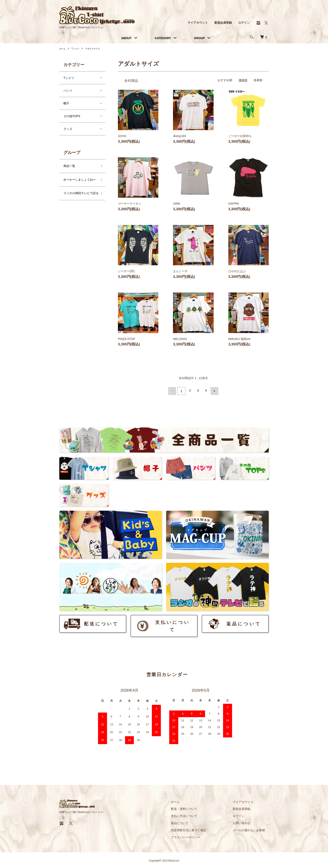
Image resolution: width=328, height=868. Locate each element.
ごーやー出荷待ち (240, 136)
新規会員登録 (223, 23)
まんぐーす (180, 271)
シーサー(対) (126, 271)
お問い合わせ (245, 822)
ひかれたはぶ (237, 271)
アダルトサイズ (97, 49)
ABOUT (127, 38)
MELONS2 (180, 339)
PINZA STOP (127, 339)
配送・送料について (196, 808)
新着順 (258, 80)
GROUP (199, 38)
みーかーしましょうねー (80, 179)
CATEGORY (163, 38)
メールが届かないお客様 (253, 829)
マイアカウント (198, 23)
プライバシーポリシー (197, 836)
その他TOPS (72, 116)
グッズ (68, 129)
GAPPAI (234, 204)
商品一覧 (69, 166)
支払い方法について (196, 815)
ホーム (63, 49)
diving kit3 (179, 136)
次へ (213, 390)
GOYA (122, 136)
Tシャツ (77, 49)
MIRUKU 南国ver (240, 339)
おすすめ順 (225, 80)
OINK (177, 204)
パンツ (68, 91)
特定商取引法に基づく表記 (200, 829)
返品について (191, 822)
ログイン (244, 23)
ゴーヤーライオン (130, 204)
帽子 (66, 103)
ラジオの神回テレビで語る (80, 196)
